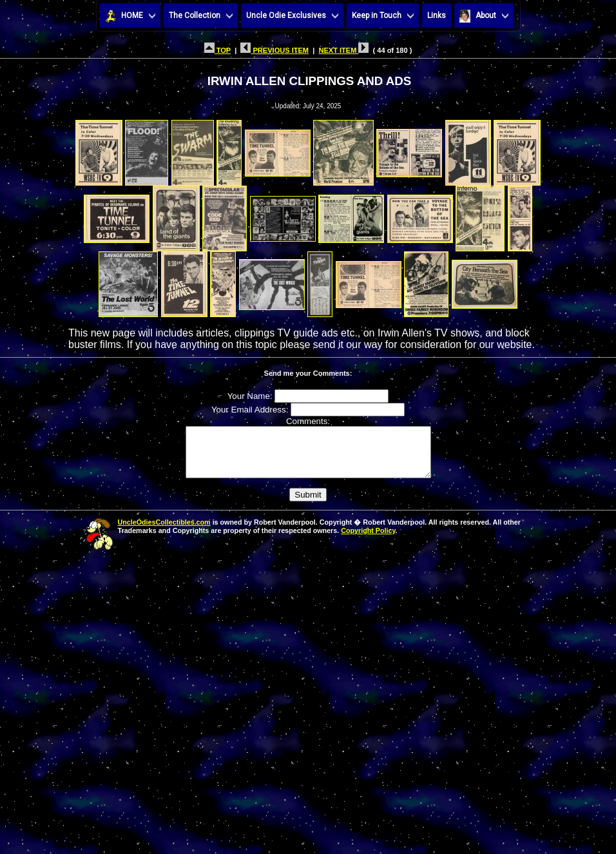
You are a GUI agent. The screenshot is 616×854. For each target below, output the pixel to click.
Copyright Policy (368, 540)
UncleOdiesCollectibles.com (164, 532)
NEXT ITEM (343, 50)
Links (437, 15)
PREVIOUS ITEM (274, 50)
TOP (217, 50)
